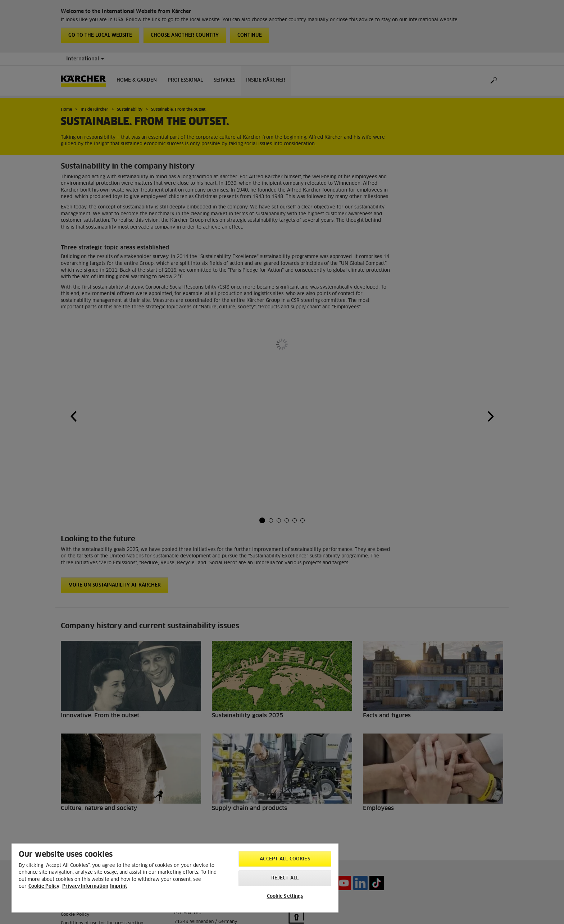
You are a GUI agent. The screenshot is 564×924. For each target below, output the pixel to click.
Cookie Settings (285, 897)
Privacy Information (85, 886)
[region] (175, 878)
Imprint (119, 886)
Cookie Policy (44, 886)
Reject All (285, 878)
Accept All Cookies (285, 859)
